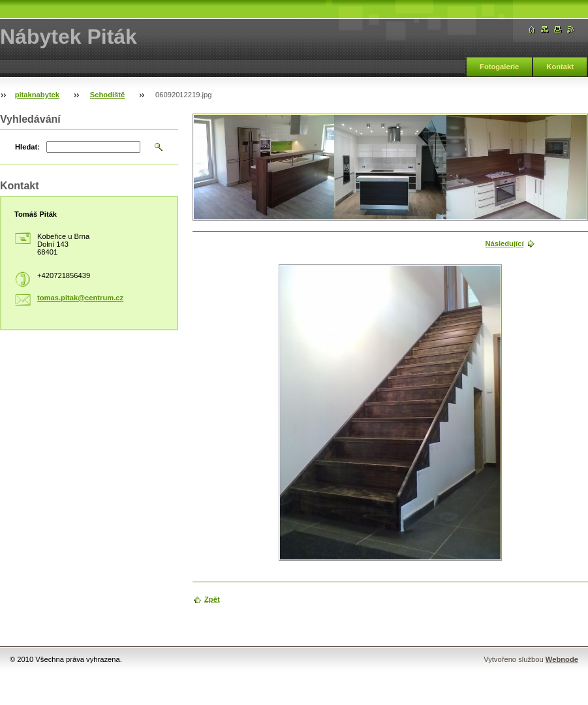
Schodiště (107, 95)
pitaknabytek (37, 95)
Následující (504, 243)
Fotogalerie (499, 67)
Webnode (562, 659)
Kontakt (560, 67)
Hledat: (27, 147)
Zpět (212, 599)
